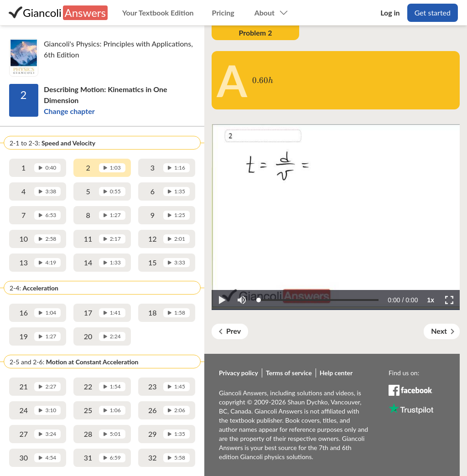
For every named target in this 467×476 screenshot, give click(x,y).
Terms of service (289, 373)
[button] (222, 300)
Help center (336, 373)
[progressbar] (403, 300)
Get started (433, 13)
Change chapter (69, 111)
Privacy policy (239, 373)
